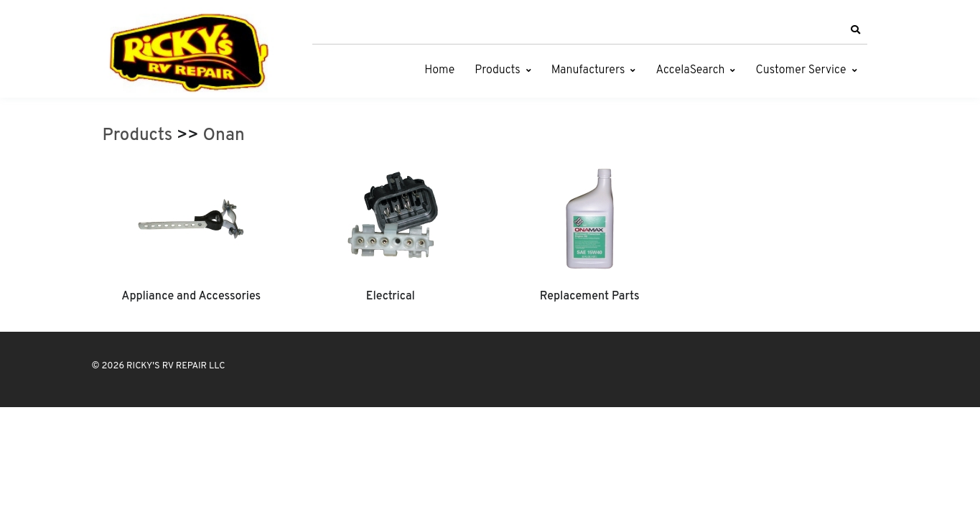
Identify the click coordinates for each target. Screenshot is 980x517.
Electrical (391, 297)
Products (497, 70)
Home (439, 70)
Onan (224, 136)
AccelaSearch (690, 70)
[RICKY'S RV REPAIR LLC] (192, 52)
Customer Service (801, 70)
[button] (856, 30)
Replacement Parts (590, 297)
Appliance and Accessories (191, 297)
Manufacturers (588, 70)
